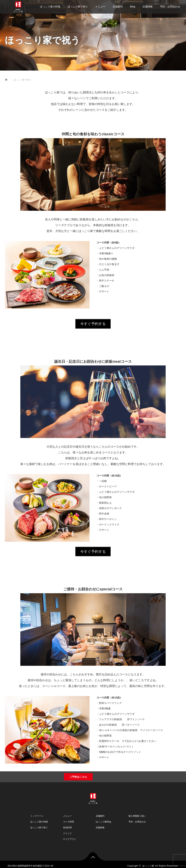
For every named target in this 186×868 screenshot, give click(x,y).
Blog (133, 7)
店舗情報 (147, 7)
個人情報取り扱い (137, 813)
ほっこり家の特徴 (50, 7)
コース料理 (68, 819)
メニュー (100, 7)
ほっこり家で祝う (78, 7)
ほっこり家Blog (103, 819)
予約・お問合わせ (170, 7)
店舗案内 (118, 7)
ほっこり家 (148, 863)
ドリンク (67, 830)
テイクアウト (70, 836)
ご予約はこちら (78, 774)
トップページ (37, 813)
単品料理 (67, 824)
